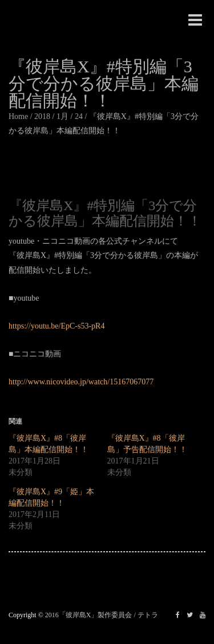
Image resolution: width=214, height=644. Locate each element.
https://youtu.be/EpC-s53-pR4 (56, 326)
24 (79, 116)
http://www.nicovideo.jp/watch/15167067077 (81, 382)
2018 (42, 116)
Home (18, 116)
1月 (62, 116)
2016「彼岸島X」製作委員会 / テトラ (102, 615)
